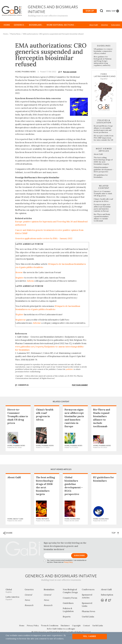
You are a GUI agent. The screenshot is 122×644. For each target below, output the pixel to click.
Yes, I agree (90, 636)
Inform (30, 281)
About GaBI (94, 25)
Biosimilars (36, 25)
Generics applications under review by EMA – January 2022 (44, 239)
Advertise (104, 25)
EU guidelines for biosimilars (101, 177)
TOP (115, 533)
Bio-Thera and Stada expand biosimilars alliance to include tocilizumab (102, 218)
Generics (20, 25)
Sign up (90, 11)
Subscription (116, 25)
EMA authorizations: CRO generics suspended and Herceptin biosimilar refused (53, 34)
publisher (69, 370)
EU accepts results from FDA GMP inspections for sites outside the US (104, 138)
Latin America (13, 599)
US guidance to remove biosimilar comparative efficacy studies (103, 52)
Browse (19, 273)
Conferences (88, 590)
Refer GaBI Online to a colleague (61, 629)
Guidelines (68, 604)
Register (20, 278)
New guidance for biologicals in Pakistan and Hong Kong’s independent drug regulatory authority (103, 62)
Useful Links (88, 617)
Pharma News (15, 34)
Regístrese (21, 320)
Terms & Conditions (50, 626)
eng (108, 11)
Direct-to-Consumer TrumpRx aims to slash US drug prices (103, 194)
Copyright (76, 626)
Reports (67, 617)
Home (7, 25)
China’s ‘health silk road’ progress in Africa (103, 201)
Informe (37, 323)
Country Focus (70, 598)
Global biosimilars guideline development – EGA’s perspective (104, 170)
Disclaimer (65, 626)
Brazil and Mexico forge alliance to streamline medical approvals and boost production (103, 130)
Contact (86, 626)
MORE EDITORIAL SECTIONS (61, 25)
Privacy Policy (68, 563)
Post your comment (70, 72)
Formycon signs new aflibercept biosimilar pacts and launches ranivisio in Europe (102, 208)
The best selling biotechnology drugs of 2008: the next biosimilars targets (103, 161)
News (27, 600)
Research (29, 606)
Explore (20, 315)
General (28, 595)
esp (114, 11)
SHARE (8, 534)
